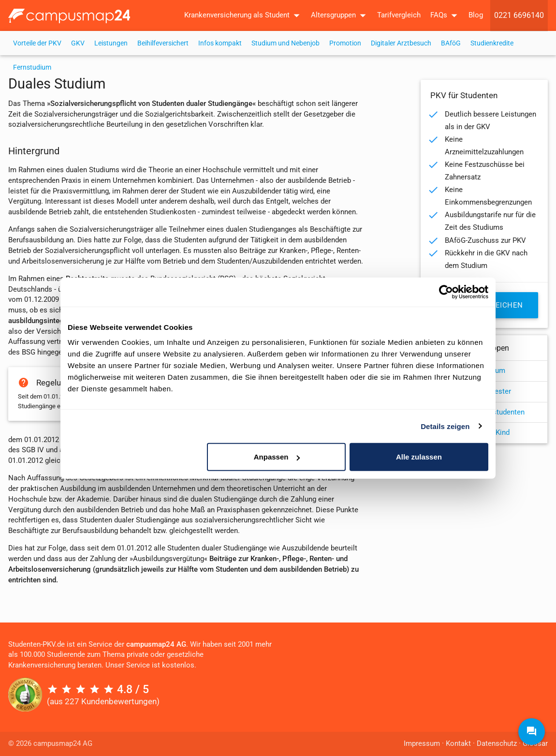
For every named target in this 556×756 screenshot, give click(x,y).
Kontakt (458, 744)
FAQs (446, 15)
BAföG (451, 43)
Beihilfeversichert (163, 43)
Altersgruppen (340, 15)
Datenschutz (497, 744)
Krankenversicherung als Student (244, 15)
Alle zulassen (419, 457)
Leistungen (111, 43)
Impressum (422, 744)
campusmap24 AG (156, 645)
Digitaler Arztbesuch (401, 43)
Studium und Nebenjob (285, 43)
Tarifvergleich (399, 15)
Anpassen (277, 457)
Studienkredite (492, 43)
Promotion (345, 43)
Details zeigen (445, 426)
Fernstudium (32, 67)
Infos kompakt (220, 43)
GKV (78, 43)
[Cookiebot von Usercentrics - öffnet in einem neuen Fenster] (446, 292)
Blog (476, 15)
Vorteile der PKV (37, 43)
